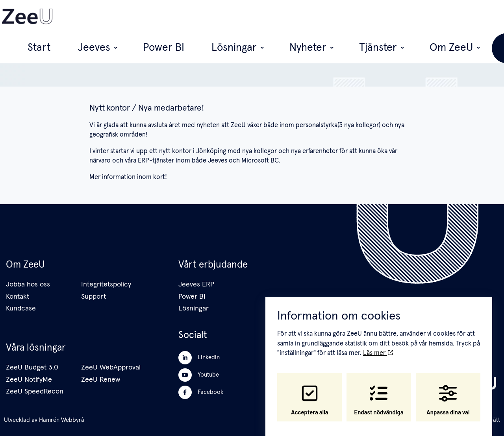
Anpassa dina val (448, 393)
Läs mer (378, 346)
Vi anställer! (462, 16)
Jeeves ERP (196, 285)
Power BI (239, 17)
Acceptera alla (310, 393)
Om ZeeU (406, 17)
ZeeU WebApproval (111, 368)
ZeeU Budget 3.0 (32, 368)
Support (94, 297)
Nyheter (321, 17)
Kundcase (21, 309)
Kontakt (18, 297)
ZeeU (219, 58)
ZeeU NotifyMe (29, 380)
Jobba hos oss (28, 285)
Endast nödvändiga (379, 393)
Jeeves (198, 17)
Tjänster (363, 17)
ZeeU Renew (101, 380)
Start (170, 17)
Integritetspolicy (106, 285)
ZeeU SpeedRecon (35, 392)
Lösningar (277, 17)
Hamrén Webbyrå (62, 420)
